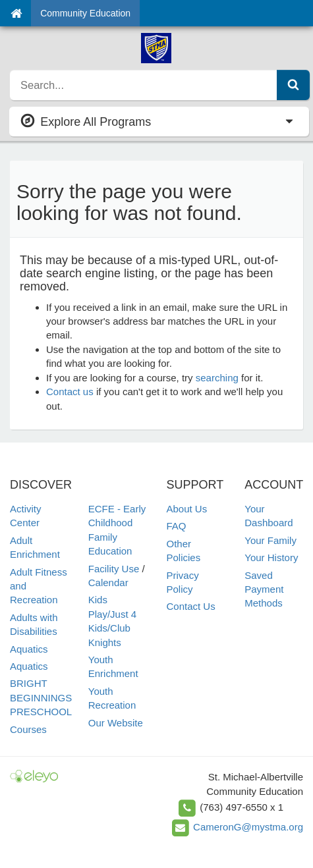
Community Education (85, 13)
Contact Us (191, 606)
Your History (271, 557)
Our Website (116, 723)
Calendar (108, 583)
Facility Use (114, 569)
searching (217, 378)
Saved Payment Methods (264, 589)
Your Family (270, 540)
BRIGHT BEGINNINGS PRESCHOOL (41, 697)
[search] (144, 85)
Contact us (70, 392)
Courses (28, 729)
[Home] (16, 13)
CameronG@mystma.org (248, 827)
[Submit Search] (293, 85)
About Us (187, 509)
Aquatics (29, 649)
